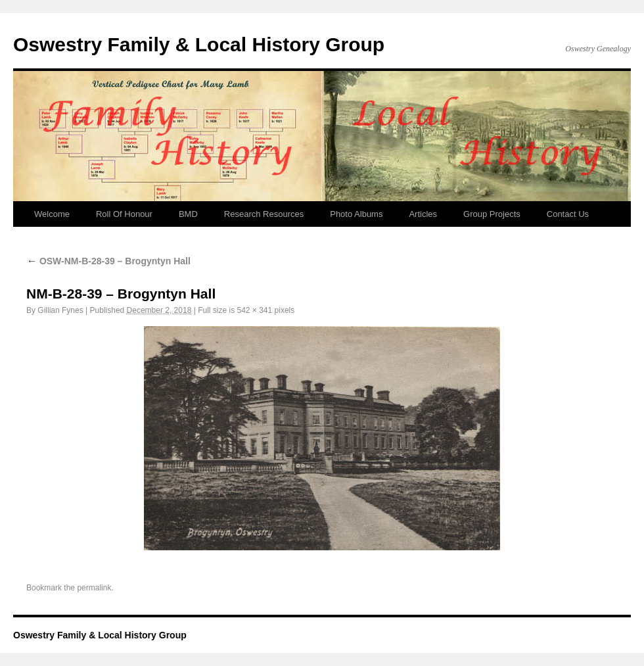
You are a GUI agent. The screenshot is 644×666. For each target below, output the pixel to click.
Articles (423, 214)
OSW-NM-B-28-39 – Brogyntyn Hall (108, 261)
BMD (188, 214)
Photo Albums (356, 214)
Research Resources (264, 214)
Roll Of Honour (124, 214)
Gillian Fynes (60, 310)
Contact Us (568, 214)
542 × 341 (254, 310)
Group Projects (492, 214)
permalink (94, 588)
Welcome (52, 214)
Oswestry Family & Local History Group (199, 44)
